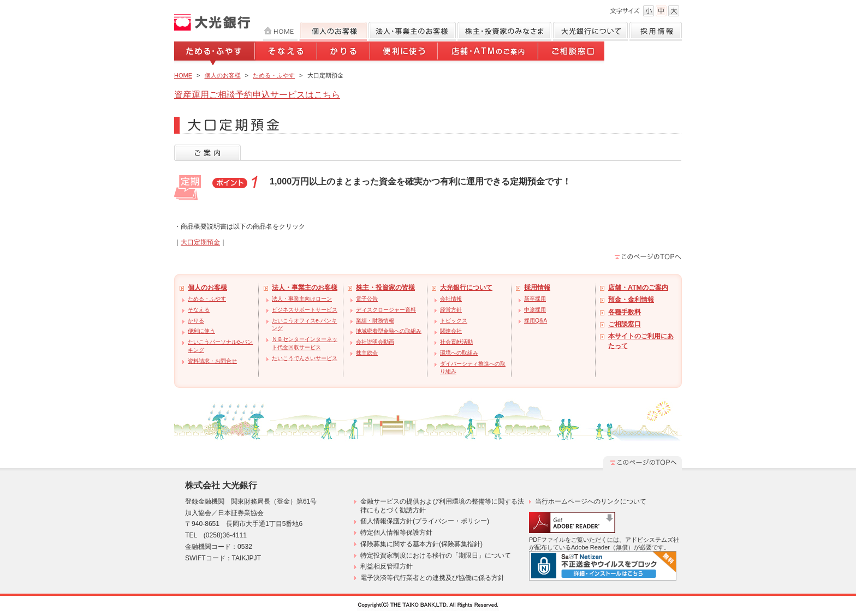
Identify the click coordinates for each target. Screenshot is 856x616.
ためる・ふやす (215, 53)
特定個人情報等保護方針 (396, 533)
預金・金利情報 (631, 300)
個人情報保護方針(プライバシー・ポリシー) (425, 521)
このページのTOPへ (648, 256)
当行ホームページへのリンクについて (591, 501)
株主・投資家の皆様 (385, 288)
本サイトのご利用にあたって (641, 341)
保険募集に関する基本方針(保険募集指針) (421, 544)
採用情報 (656, 31)
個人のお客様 (333, 31)
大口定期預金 (200, 242)
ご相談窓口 (572, 53)
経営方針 (451, 310)
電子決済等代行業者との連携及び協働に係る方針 (432, 578)
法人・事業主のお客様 (305, 288)
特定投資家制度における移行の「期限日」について (436, 555)
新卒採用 (535, 299)
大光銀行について (590, 31)
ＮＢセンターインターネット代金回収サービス (305, 343)
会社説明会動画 (375, 342)
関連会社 (451, 331)
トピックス (454, 321)
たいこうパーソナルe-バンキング (220, 346)
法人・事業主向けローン (302, 299)
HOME (280, 31)
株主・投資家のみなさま (504, 31)
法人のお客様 (412, 31)
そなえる (287, 53)
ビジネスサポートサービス (305, 310)
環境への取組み (459, 353)
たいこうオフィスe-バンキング (304, 325)
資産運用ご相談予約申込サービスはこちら (257, 95)
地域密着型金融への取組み (389, 331)
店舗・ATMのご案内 (489, 53)
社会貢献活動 (456, 342)
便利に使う (405, 53)
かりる (344, 53)
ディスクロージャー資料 (386, 310)
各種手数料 (625, 312)
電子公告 (367, 299)
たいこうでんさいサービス (305, 358)
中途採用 (535, 310)
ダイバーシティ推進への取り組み (473, 368)
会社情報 (451, 299)
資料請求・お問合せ (212, 361)
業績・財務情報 (375, 321)
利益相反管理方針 (387, 566)
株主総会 (367, 353)
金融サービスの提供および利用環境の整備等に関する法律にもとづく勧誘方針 (442, 506)
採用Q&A (536, 321)
